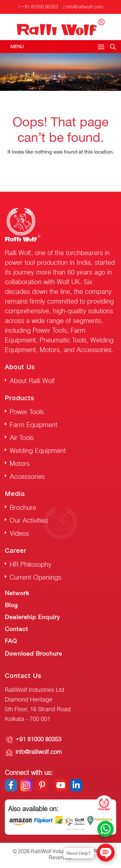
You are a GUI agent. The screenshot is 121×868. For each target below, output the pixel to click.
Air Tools (22, 438)
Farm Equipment (34, 425)
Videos (19, 533)
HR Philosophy (30, 564)
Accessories (27, 476)
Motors (20, 463)
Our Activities (29, 520)
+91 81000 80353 (38, 7)
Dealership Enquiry (32, 617)
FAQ (11, 641)
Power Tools (27, 412)
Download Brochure (34, 654)
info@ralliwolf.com (83, 7)
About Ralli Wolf (32, 381)
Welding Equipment (38, 450)
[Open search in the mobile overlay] (113, 46)
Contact (16, 629)
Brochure (23, 507)
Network (17, 593)
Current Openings (35, 577)
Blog (11, 605)
